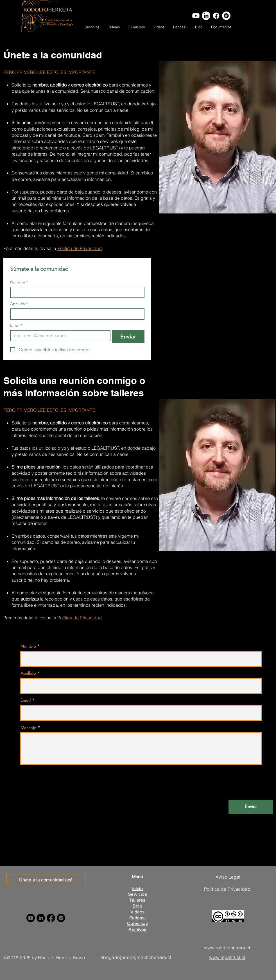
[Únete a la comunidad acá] (46, 880)
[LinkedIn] (206, 16)
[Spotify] (226, 16)
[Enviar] (251, 807)
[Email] (59, 336)
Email (16, 325)
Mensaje (28, 728)
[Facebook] (216, 16)
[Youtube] (196, 16)
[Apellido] (76, 314)
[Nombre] (76, 292)
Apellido (19, 304)
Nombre (19, 282)
